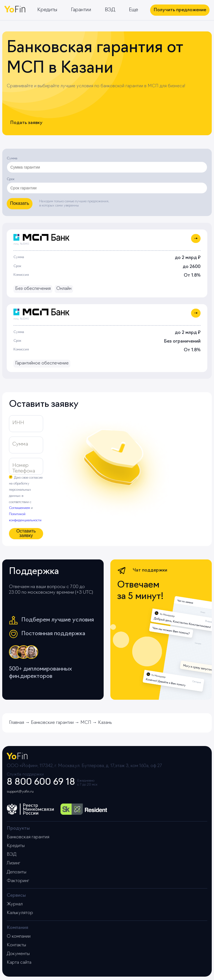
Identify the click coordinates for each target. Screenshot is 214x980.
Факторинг (18, 881)
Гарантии (81, 10)
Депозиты (17, 872)
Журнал (15, 904)
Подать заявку (26, 123)
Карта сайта (19, 963)
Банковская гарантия (28, 837)
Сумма (12, 159)
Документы (18, 954)
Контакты (16, 945)
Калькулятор (20, 913)
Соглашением (19, 508)
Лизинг (13, 863)
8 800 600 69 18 (41, 782)
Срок (11, 179)
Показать (20, 203)
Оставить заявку (26, 533)
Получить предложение (180, 10)
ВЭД (110, 10)
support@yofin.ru (20, 792)
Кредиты (47, 10)
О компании (19, 937)
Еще (133, 10)
